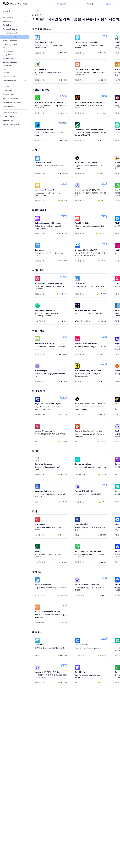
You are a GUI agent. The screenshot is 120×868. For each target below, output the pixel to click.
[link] (15, 11)
